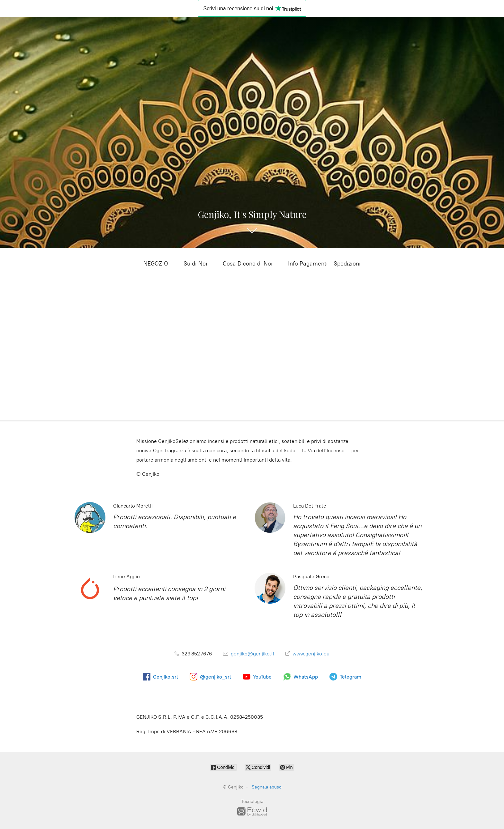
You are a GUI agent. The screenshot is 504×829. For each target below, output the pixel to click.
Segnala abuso (267, 787)
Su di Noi (195, 264)
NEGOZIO (156, 264)
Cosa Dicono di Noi (248, 264)
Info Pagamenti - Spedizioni (324, 264)
